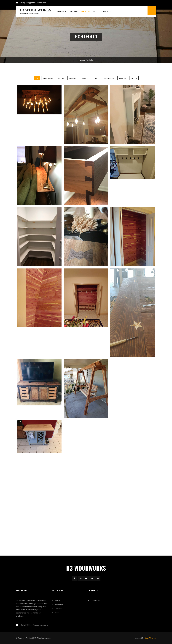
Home (81, 60)
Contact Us (106, 12)
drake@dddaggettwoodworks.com (33, 3)
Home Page (62, 12)
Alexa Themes (150, 638)
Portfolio (85, 12)
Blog (95, 12)
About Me (74, 12)
